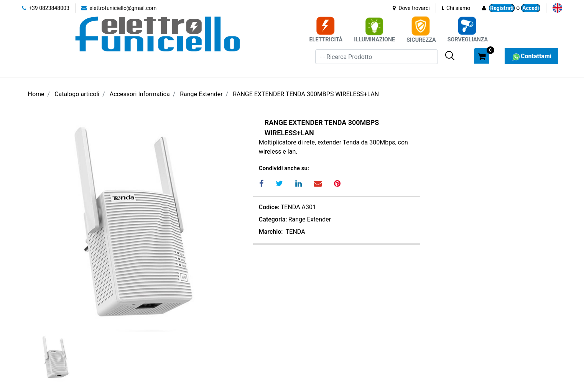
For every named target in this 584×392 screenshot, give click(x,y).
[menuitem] (557, 8)
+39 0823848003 (46, 8)
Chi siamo (456, 8)
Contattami (531, 56)
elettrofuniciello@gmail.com (119, 8)
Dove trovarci (411, 8)
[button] (450, 56)
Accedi (531, 8)
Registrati (502, 8)
